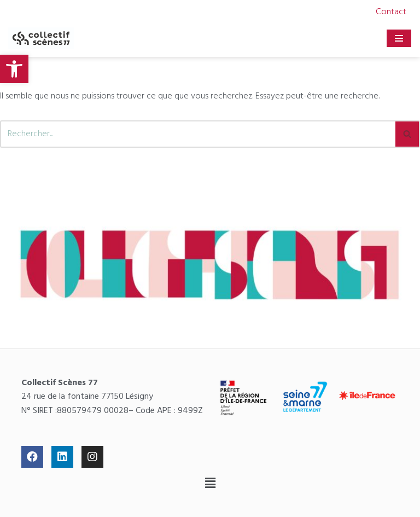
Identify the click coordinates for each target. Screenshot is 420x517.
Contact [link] (391, 12)
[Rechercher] (198, 134)
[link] (14, 69)
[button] (210, 484)
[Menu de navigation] (399, 38)
